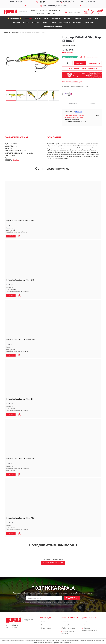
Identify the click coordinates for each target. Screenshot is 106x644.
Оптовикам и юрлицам (50, 11)
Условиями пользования (71, 602)
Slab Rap (16, 160)
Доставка (44, 621)
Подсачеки (77, 23)
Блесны (38, 18)
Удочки (53, 23)
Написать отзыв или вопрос (53, 562)
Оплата (43, 624)
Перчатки (16, 23)
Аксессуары (89, 23)
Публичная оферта (68, 627)
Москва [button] (79, 112)
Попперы (67, 18)
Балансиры (56, 18)
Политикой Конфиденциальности (53, 602)
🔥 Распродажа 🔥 (15, 18)
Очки (46, 18)
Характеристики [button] (72, 104)
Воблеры (28, 18)
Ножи (45, 23)
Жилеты (88, 18)
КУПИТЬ (11, 236)
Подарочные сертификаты (53, 27)
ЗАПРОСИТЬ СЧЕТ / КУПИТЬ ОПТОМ (82, 69)
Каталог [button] (35, 11)
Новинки (40, 13)
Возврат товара (46, 627)
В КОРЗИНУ (80, 63)
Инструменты (65, 23)
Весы (97, 18)
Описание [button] (92, 104)
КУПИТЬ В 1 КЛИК (94, 63)
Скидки (86, 624)
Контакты (51, 13)
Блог (85, 621)
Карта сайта (66, 624)
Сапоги (26, 23)
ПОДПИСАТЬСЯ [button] (72, 597)
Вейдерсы (78, 18)
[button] (65, 3)
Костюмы (36, 23)
